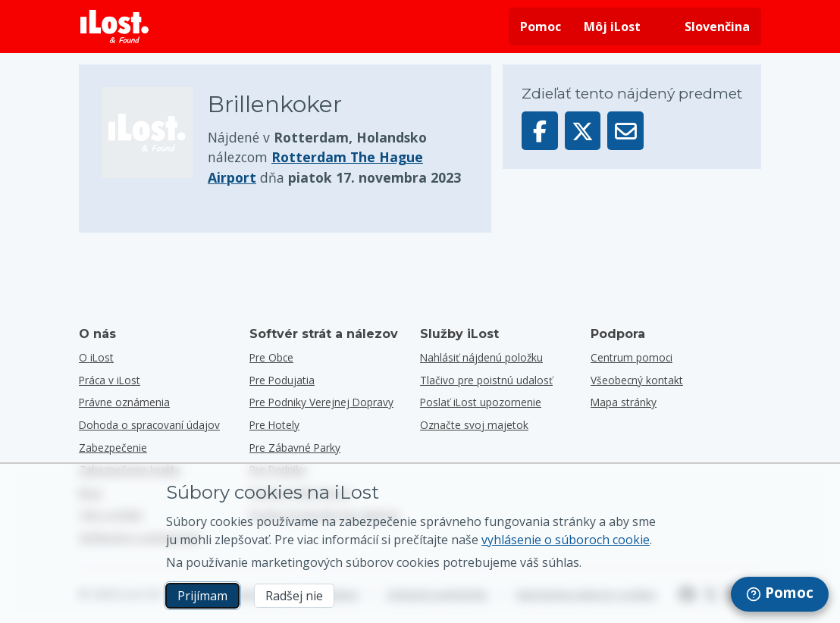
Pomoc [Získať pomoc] (541, 27)
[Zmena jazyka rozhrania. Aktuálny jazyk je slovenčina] (707, 27)
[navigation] (780, 594)
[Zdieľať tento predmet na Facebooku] (540, 131)
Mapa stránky (624, 402)
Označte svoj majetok (474, 425)
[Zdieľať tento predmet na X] (583, 131)
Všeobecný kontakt (637, 380)
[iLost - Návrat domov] (114, 27)
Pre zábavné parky (295, 448)
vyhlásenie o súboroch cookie (566, 540)
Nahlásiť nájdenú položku (481, 357)
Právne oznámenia (124, 402)
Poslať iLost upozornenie (481, 402)
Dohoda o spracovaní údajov (149, 425)
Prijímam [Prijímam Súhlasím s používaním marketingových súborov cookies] (202, 596)
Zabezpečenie (113, 448)
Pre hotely (274, 425)
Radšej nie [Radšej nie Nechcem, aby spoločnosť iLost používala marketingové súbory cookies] (294, 596)
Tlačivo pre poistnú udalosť (486, 380)
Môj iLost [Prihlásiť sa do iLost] (612, 27)
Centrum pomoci (632, 357)
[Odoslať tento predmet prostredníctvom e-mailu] (625, 131)
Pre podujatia (282, 380)
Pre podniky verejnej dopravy (321, 402)
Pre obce (271, 357)
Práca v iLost (110, 380)
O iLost (96, 357)
